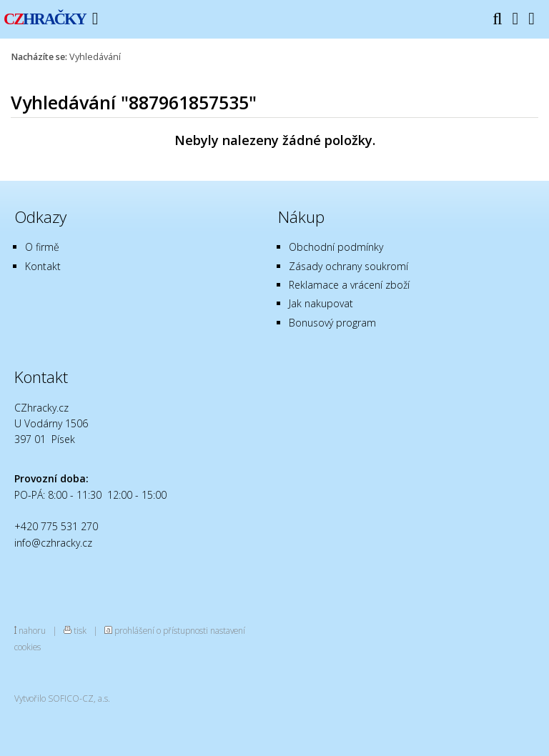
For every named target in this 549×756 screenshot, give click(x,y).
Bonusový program (332, 323)
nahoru (32, 630)
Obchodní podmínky (336, 247)
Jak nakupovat (321, 303)
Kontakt (43, 266)
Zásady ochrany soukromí (348, 266)
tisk (80, 630)
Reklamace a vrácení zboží (349, 285)
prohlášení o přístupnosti (161, 630)
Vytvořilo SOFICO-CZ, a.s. (62, 698)
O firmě (42, 247)
